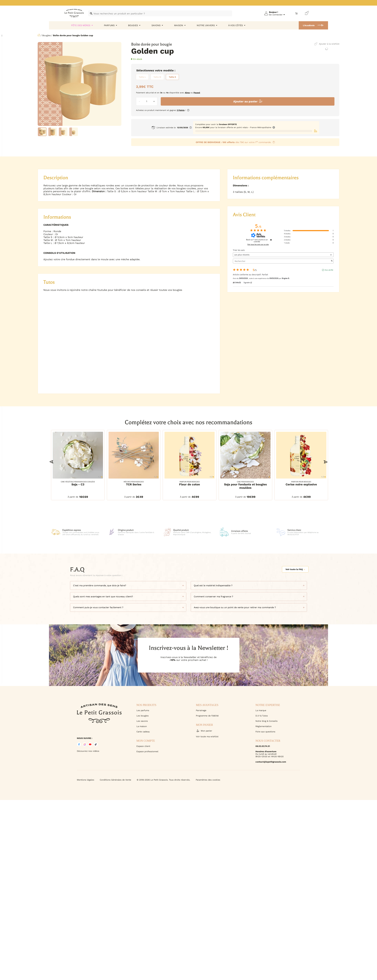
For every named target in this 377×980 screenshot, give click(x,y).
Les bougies (143, 716)
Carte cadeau (143, 732)
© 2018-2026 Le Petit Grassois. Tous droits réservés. (163, 780)
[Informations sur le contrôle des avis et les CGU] (271, 240)
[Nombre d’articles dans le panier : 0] (296, 13)
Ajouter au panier (245, 101)
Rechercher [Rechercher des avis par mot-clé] (282, 261)
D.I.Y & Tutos (262, 716)
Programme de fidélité (207, 716)
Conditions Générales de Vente (115, 780)
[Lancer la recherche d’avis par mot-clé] (332, 261)
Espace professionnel (147, 751)
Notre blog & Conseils (266, 721)
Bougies (46, 35)
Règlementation (263, 726)
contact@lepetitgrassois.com (271, 762)
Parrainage (201, 710)
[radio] (142, 77)
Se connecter (276, 15)
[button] (51, 462)
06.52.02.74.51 (263, 746)
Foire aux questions (265, 732)
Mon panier (204, 731)
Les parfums (143, 710)
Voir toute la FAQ (295, 569)
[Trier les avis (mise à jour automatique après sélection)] (283, 255)
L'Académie (309, 25)
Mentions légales (86, 780)
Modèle (168, 70)
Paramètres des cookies (208, 780)
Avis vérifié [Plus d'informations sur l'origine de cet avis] (329, 270)
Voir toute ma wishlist (207, 737)
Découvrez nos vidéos (88, 751)
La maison (142, 726)
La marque (261, 710)
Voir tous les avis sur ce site (258, 244)
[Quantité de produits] (147, 101)
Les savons (142, 721)
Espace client (143, 746)
